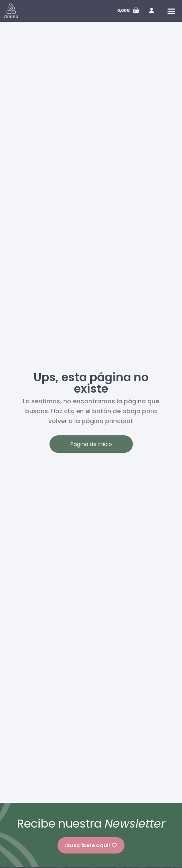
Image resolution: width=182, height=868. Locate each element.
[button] (171, 11)
